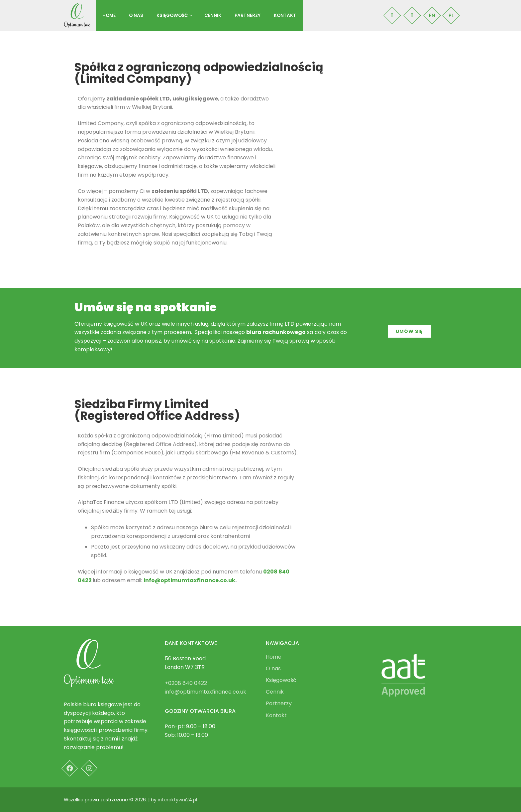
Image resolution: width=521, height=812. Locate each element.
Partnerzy (279, 704)
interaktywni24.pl (177, 800)
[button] (409, 331)
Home (274, 657)
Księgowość (282, 681)
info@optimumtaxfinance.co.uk (189, 580)
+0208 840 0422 (186, 683)
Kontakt (276, 716)
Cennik (275, 692)
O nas (273, 669)
